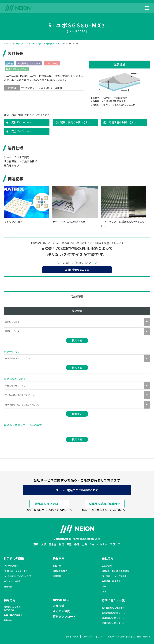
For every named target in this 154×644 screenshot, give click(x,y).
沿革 (104, 587)
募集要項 (8, 620)
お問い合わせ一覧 (113, 600)
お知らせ (59, 606)
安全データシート (22, 131)
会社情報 (108, 558)
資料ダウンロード (22, 122)
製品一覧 (57, 566)
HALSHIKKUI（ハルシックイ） (18, 576)
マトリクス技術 (11, 566)
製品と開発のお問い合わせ (75, 122)
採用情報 (10, 600)
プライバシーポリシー (93, 637)
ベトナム (102, 544)
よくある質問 (61, 611)
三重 (69, 544)
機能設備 (8, 587)
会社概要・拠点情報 (111, 581)
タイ (92, 544)
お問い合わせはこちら (77, 270)
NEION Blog (61, 600)
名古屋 (53, 544)
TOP (6, 44)
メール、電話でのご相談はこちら (77, 490)
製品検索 (59, 558)
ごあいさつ (107, 566)
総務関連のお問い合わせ (113, 623)
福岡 (61, 544)
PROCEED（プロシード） (16, 571)
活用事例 (57, 576)
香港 (77, 544)
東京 (36, 544)
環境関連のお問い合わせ (123, 122)
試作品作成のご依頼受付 (105, 504)
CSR (104, 592)
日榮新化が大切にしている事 (12, 609)
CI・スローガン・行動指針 (114, 576)
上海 (84, 544)
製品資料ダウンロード (49, 504)
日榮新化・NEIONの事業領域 (115, 571)
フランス (115, 544)
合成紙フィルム (53, 44)
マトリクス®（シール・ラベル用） (27, 44)
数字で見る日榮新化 (13, 615)
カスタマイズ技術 (12, 581)
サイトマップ (72, 637)
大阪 (44, 544)
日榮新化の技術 (14, 558)
